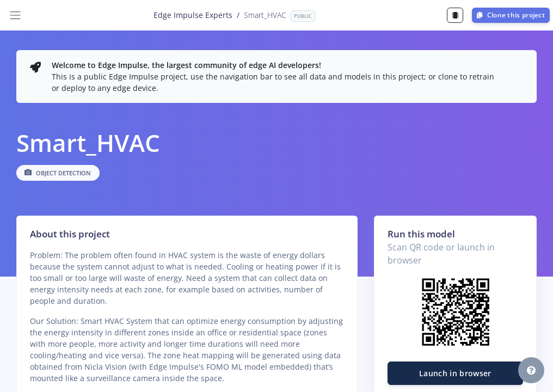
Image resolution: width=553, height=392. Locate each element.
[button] (531, 370)
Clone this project (511, 15)
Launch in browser (455, 373)
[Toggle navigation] (15, 15)
